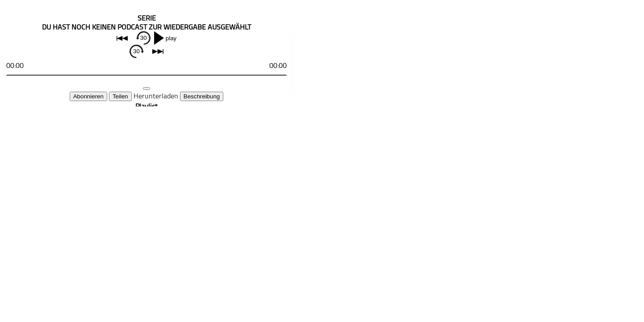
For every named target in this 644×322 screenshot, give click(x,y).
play (171, 38)
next (158, 52)
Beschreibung (202, 96)
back (122, 38)
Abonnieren (88, 96)
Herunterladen (156, 96)
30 (144, 38)
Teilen (120, 96)
